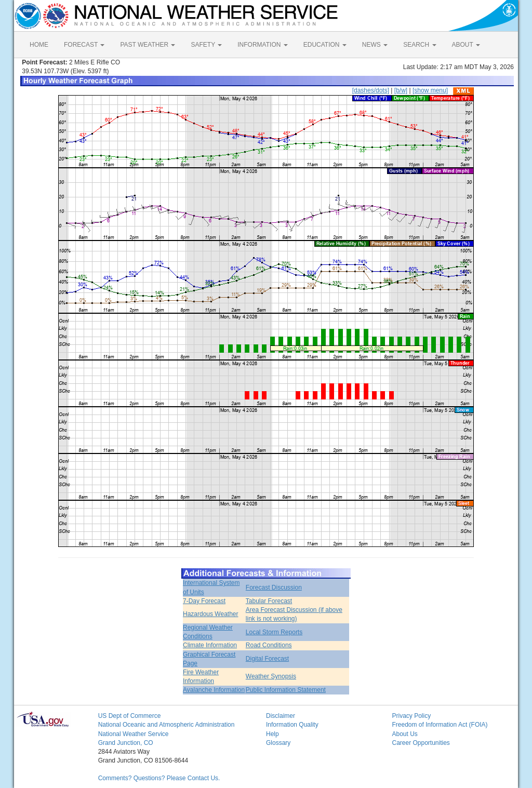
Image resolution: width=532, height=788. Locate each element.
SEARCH (420, 45)
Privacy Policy (411, 716)
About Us (404, 734)
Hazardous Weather (211, 614)
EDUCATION (325, 45)
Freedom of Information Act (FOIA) (440, 725)
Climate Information (210, 645)
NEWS (375, 45)
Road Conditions (269, 645)
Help (272, 734)
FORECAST (84, 45)
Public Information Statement (286, 690)
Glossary (278, 743)
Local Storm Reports (274, 632)
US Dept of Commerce (130, 716)
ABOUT (466, 45)
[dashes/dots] (371, 90)
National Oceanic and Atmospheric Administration (167, 725)
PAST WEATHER (148, 45)
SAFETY (206, 45)
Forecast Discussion (274, 587)
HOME (39, 45)
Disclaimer (281, 716)
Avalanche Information (214, 690)
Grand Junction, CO (126, 743)
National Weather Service (134, 734)
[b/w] (401, 90)
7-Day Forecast (204, 601)
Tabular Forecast (269, 601)
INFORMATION (262, 45)
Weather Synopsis (271, 676)
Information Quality (292, 725)
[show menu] (430, 90)
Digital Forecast (267, 659)
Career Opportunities (421, 743)
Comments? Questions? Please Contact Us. (159, 778)
